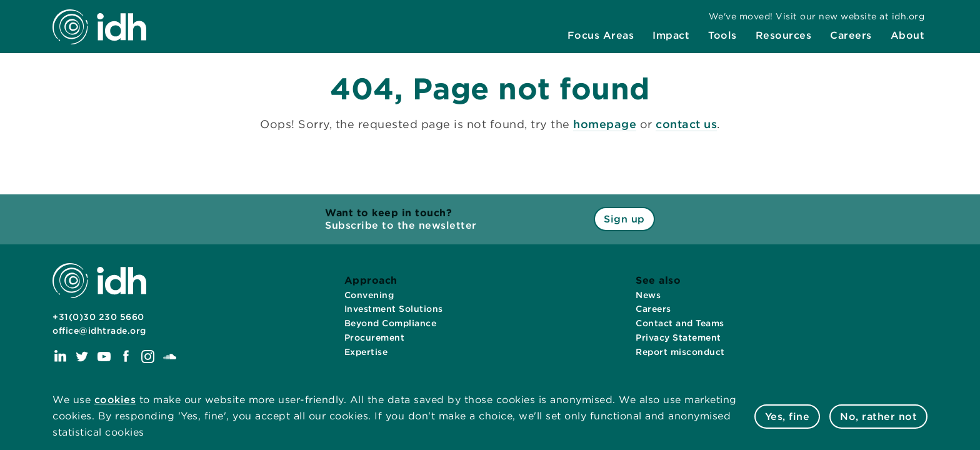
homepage (605, 124)
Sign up (624, 219)
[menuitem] (601, 36)
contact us (686, 124)
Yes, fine (787, 417)
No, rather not (878, 417)
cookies (115, 400)
